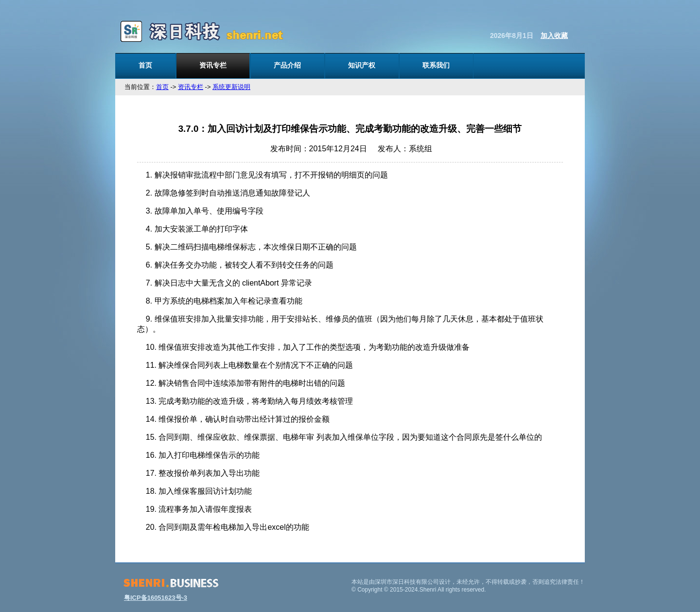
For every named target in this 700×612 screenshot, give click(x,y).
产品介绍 (287, 65)
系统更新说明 (231, 87)
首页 (145, 65)
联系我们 (436, 65)
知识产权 (362, 65)
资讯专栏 (213, 65)
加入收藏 (554, 36)
